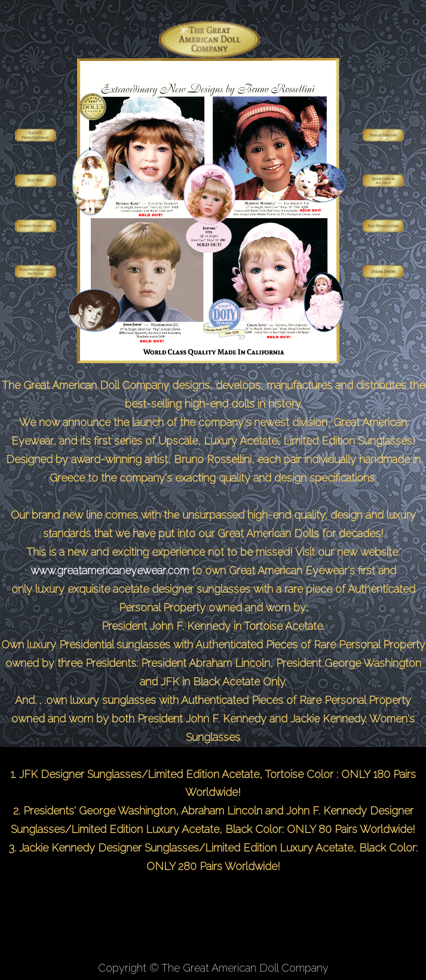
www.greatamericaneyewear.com (110, 570)
